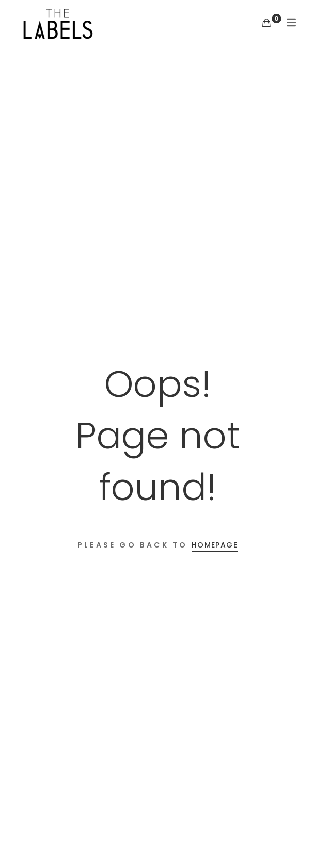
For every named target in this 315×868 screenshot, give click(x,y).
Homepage (215, 545)
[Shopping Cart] (266, 23)
